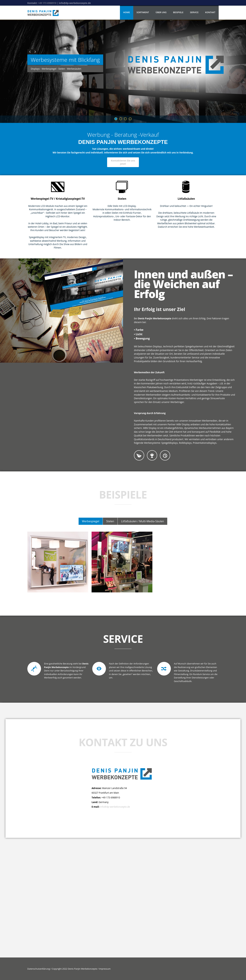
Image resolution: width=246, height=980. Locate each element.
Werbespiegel (91, 521)
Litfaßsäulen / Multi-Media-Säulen (142, 521)
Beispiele (178, 12)
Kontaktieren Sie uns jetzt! (123, 162)
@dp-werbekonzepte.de (117, 807)
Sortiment (143, 12)
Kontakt (210, 12)
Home (127, 12)
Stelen (110, 521)
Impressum (104, 969)
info (102, 807)
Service (194, 12)
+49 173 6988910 (47, 3)
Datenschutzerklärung (39, 969)
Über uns (161, 12)
